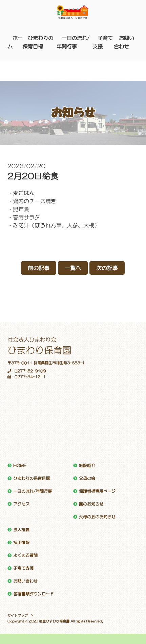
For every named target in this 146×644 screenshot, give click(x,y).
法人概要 (21, 530)
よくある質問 (25, 555)
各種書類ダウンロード (34, 594)
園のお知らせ (91, 504)
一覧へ (73, 268)
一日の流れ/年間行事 (33, 491)
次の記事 (107, 268)
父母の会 (87, 478)
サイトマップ (18, 615)
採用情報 (21, 543)
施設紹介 (87, 466)
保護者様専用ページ (97, 491)
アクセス (21, 504)
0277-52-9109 (27, 371)
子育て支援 (23, 568)
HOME (20, 466)
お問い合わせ (25, 581)
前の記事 (39, 268)
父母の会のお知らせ (97, 517)
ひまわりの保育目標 (32, 478)
